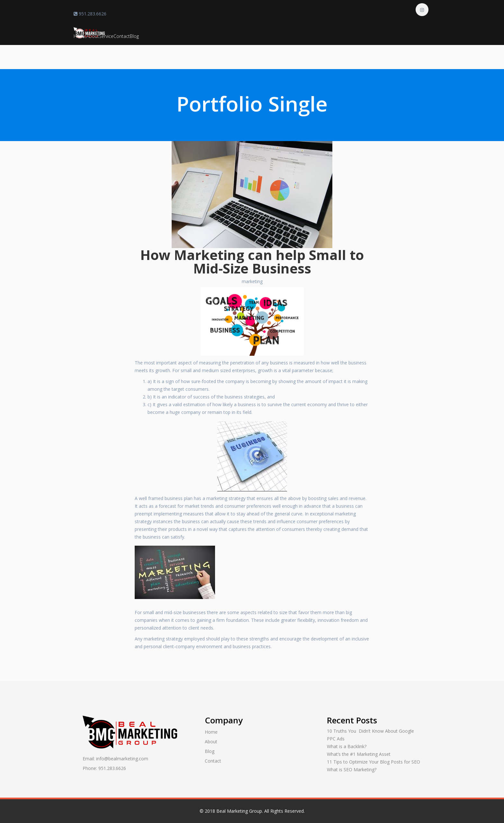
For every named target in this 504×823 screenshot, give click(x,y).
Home (211, 732)
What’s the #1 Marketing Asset (359, 754)
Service (106, 36)
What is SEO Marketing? (352, 769)
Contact (122, 36)
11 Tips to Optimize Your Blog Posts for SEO (373, 762)
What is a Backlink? (347, 746)
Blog (134, 36)
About (211, 742)
